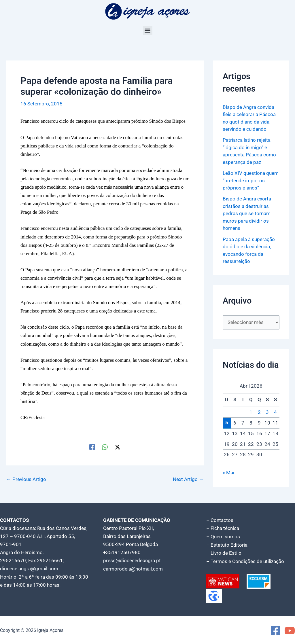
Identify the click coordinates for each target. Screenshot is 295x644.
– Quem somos (223, 536)
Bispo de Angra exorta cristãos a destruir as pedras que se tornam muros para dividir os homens (247, 213)
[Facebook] (92, 447)
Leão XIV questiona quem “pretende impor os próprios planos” (251, 180)
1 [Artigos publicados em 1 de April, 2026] (251, 412)
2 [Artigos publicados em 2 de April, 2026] (259, 412)
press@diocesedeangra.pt (132, 560)
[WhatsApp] (105, 447)
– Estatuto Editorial (227, 544)
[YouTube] (290, 630)
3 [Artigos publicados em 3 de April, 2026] (267, 412)
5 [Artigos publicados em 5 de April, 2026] (227, 423)
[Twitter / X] (118, 447)
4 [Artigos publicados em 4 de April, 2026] (275, 412)
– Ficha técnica (223, 528)
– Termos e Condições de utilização (245, 560)
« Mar (229, 473)
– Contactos (220, 520)
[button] (148, 30)
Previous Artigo (26, 479)
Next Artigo (188, 479)
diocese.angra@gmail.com (29, 569)
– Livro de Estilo (224, 552)
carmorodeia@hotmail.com (133, 569)
